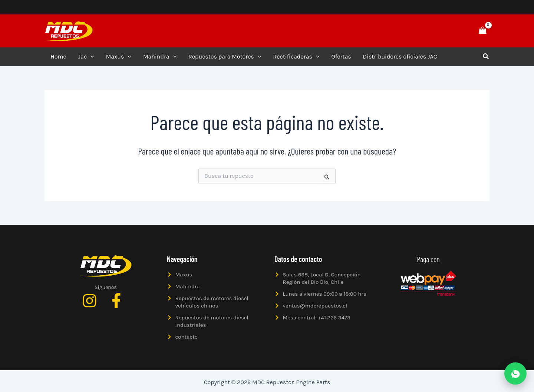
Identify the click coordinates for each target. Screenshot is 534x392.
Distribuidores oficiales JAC (400, 57)
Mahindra (160, 57)
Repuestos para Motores (225, 57)
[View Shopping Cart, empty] (482, 31)
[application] (90, 57)
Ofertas (341, 57)
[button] (457, 31)
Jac (86, 57)
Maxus (119, 57)
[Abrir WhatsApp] (515, 373)
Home (58, 57)
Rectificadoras (296, 57)
